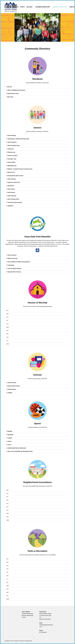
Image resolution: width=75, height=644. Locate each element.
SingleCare (10, 206)
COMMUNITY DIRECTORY (60, 7)
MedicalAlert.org (12, 166)
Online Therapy (12, 179)
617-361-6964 (43, 632)
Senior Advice (11, 189)
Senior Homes (11, 192)
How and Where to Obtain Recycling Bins (19, 262)
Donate (24, 617)
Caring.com (11, 149)
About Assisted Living (13, 146)
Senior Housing (12, 135)
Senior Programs (12, 142)
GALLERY (30, 7)
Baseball (10, 431)
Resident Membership (27, 614)
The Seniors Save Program (15, 202)
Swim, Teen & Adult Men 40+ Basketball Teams (20, 451)
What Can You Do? (13, 258)
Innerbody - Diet (12, 159)
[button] (38, 87)
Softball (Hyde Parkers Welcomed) (17, 448)
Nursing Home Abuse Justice (15, 176)
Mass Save (10, 97)
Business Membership (28, 615)
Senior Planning (12, 196)
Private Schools (12, 389)
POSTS (22, 7)
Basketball (10, 435)
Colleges (10, 393)
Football (10, 438)
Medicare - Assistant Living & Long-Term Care (20, 169)
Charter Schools (12, 383)
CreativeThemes (28, 641)
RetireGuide (11, 186)
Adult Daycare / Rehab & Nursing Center (18, 139)
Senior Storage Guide (13, 199)
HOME (8, 7)
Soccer (9, 445)
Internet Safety (11, 162)
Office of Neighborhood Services (16, 90)
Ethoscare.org (11, 152)
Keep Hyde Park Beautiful (37, 237)
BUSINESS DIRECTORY (43, 7)
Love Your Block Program (14, 268)
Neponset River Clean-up (14, 272)
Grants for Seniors (12, 156)
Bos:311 (10, 87)
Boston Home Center (13, 94)
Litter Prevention (12, 255)
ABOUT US (15, 7)
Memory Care (11, 172)
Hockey (9, 441)
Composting (11, 265)
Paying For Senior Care (14, 182)
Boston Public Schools (14, 386)
